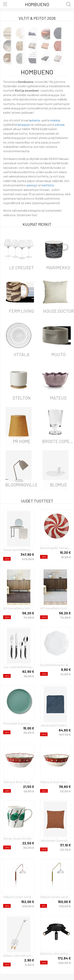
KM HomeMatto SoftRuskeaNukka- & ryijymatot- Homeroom (19, 608)
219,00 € (28, 906)
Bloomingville (22, 485)
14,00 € (66, 674)
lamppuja (23, 124)
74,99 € (29, 617)
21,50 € (29, 787)
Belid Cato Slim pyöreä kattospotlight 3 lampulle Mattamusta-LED (56, 953)
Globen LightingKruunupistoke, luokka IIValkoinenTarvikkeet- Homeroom (19, 955)
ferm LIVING (22, 311)
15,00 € (29, 728)
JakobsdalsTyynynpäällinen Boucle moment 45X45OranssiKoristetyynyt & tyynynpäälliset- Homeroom (56, 840)
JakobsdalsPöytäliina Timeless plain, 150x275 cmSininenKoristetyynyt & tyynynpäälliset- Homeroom (56, 725)
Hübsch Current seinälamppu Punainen (19, 897)
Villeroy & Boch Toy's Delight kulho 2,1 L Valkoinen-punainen (56, 782)
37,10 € (65, 845)
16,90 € (66, 557)
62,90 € (28, 671)
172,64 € (64, 958)
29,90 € (29, 791)
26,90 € (29, 733)
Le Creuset (22, 268)
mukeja (55, 120)
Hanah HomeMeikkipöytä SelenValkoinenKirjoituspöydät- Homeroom (19, 550)
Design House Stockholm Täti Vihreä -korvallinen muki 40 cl (19, 838)
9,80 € (66, 669)
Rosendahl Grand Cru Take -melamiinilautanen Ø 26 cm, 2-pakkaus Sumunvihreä (19, 723)
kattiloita (48, 185)
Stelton (22, 398)
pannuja (32, 185)
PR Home (22, 441)
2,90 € (29, 960)
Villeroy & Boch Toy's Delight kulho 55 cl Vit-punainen (19, 782)
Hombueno (37, 4)
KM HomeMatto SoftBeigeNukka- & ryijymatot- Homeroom (56, 608)
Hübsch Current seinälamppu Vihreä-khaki (56, 897)
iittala (22, 354)
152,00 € (28, 902)
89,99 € (29, 676)
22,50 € (28, 843)
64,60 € (65, 730)
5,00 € (30, 965)
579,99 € (28, 559)
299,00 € (65, 963)
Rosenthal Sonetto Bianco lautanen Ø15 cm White (56, 665)
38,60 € (65, 787)
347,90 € (27, 554)
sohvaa (59, 124)
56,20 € (28, 613)
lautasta (34, 120)
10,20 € (65, 552)
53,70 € (66, 850)
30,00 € (29, 848)
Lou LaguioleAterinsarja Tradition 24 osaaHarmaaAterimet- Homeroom (19, 667)
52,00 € (65, 791)
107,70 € (65, 735)
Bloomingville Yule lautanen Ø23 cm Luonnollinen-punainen (56, 548)
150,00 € (64, 902)
